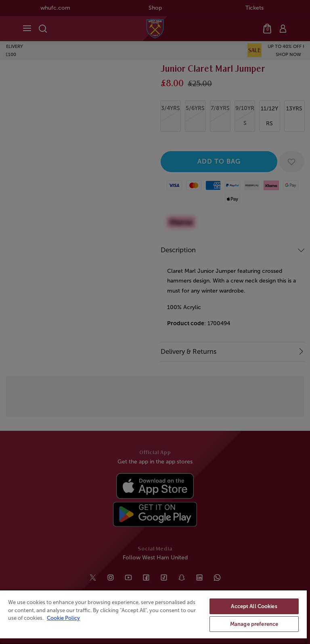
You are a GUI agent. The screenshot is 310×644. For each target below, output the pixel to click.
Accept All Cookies (254, 606)
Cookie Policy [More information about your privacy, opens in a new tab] (63, 618)
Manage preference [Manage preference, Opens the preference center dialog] (254, 624)
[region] (153, 617)
